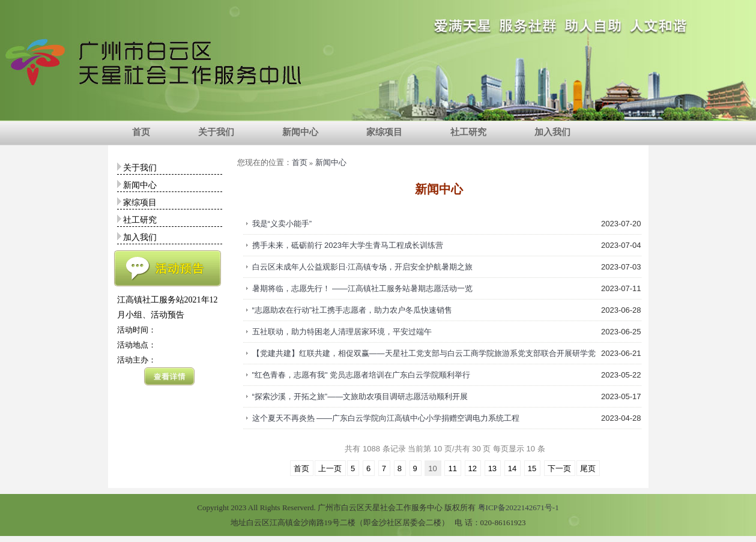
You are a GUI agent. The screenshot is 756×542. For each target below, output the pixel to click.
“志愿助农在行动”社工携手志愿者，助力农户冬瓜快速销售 (352, 310)
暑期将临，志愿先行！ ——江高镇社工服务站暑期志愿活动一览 (363, 288)
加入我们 (552, 132)
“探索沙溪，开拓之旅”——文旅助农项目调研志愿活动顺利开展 (360, 396)
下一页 (559, 468)
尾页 (588, 468)
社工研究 (468, 132)
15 (532, 468)
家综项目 (384, 132)
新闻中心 (300, 132)
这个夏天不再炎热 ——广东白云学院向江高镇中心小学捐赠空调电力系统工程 (386, 418)
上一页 (330, 468)
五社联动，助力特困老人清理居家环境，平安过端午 (342, 332)
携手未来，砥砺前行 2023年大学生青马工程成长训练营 (348, 245)
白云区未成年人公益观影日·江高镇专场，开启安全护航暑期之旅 (363, 267)
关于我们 (216, 132)
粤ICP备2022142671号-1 (519, 507)
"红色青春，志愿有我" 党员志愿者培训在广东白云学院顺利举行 (361, 375)
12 (473, 468)
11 (452, 468)
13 (492, 468)
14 (512, 468)
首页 (141, 132)
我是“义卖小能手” (282, 224)
